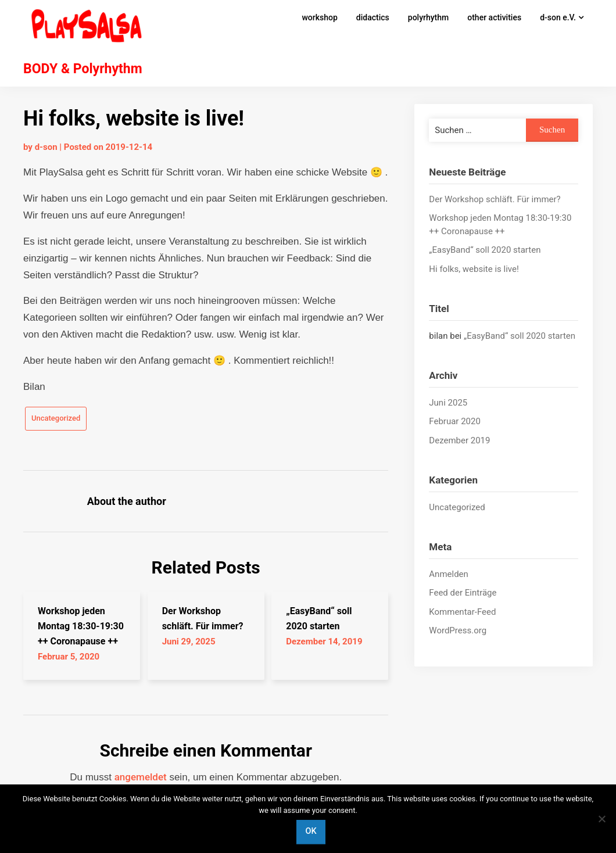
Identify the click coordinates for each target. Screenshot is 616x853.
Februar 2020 (455, 421)
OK (311, 831)
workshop (319, 17)
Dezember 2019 (459, 440)
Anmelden (449, 574)
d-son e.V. (558, 17)
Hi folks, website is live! (474, 269)
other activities (494, 17)
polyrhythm (428, 17)
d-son (46, 147)
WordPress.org (458, 630)
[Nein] (601, 819)
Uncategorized (56, 418)
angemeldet (141, 777)
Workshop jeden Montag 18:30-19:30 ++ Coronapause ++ (81, 626)
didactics (373, 17)
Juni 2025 (448, 403)
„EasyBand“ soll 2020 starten (485, 250)
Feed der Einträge (463, 593)
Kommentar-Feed (462, 612)
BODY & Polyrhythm (83, 69)
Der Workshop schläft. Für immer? (495, 199)
